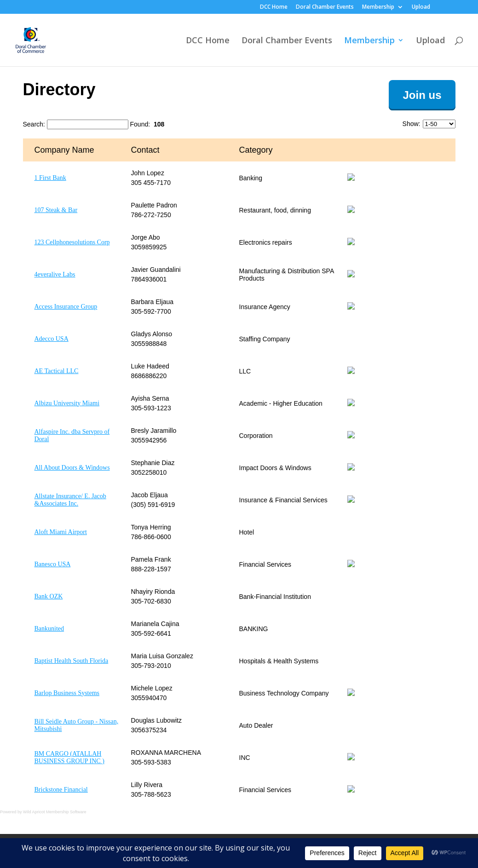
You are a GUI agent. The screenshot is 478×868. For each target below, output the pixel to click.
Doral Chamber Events (325, 7)
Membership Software (66, 812)
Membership (378, 7)
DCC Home (274, 7)
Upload (421, 7)
